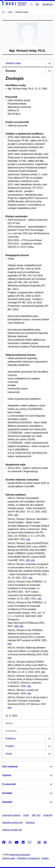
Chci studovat (10, 767)
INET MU (36, 815)
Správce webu (9, 858)
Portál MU (48, 815)
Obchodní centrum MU (13, 822)
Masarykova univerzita (20, 855)
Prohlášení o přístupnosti (28, 858)
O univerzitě (9, 784)
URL (28, 560)
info (16, 515)
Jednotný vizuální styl (12, 830)
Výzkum (7, 775)
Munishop (30, 822)
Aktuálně (7, 802)
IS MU (26, 815)
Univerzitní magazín (11, 815)
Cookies (45, 858)
